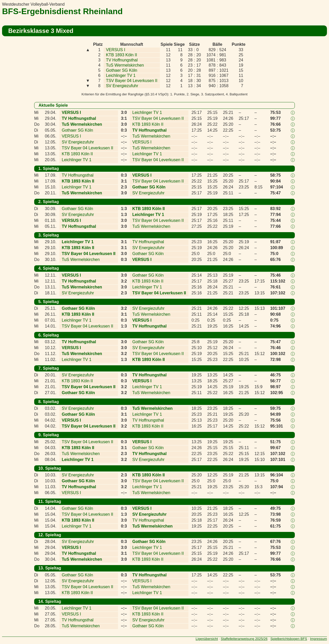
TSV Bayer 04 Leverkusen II (132, 81)
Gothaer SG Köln (122, 70)
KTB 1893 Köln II (121, 55)
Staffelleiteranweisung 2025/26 (244, 639)
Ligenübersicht (207, 639)
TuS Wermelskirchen (125, 65)
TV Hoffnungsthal (122, 60)
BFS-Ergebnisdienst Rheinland (62, 11)
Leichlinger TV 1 (121, 75)
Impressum (318, 639)
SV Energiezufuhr (122, 86)
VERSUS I (116, 50)
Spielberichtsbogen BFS (289, 639)
